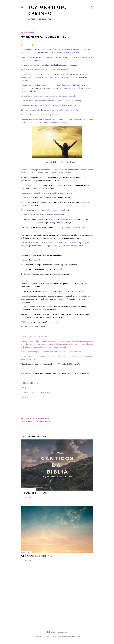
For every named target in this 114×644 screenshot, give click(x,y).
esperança (30, 421)
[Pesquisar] (92, 7)
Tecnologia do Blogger (57, 632)
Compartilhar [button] (26, 418)
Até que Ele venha (36, 556)
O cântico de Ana (35, 493)
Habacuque (38, 421)
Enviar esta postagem (41, 418)
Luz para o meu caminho (47, 10)
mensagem (47, 421)
